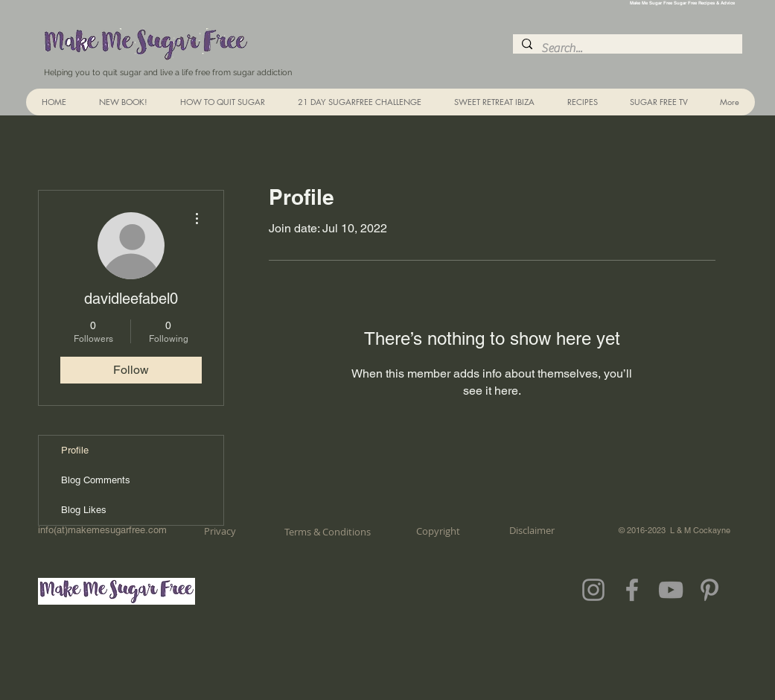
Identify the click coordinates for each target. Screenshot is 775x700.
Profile (75, 450)
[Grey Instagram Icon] (593, 590)
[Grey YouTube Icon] (671, 590)
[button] (582, 102)
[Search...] (626, 48)
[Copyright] (438, 531)
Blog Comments (96, 480)
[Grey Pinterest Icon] (709, 590)
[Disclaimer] (532, 530)
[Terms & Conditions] (328, 532)
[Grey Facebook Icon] (632, 590)
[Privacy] (220, 531)
